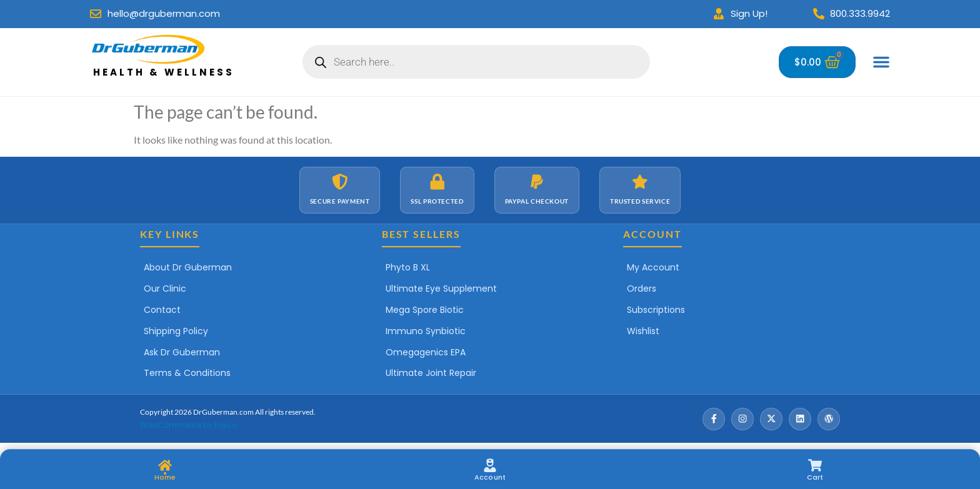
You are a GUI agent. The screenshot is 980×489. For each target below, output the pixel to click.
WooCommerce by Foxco (188, 425)
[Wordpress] (829, 419)
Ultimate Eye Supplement (441, 289)
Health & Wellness (164, 72)
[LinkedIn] (800, 419)
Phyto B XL (408, 267)
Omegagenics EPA (426, 352)
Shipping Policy (176, 331)
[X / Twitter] (771, 419)
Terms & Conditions (187, 373)
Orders (642, 289)
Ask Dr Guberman (182, 352)
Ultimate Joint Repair (431, 373)
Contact (162, 310)
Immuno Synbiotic (426, 331)
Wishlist (643, 331)
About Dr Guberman (188, 267)
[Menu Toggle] (881, 62)
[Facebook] (714, 419)
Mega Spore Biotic (425, 310)
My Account (653, 267)
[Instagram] (742, 419)
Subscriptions (656, 310)
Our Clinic (165, 289)
